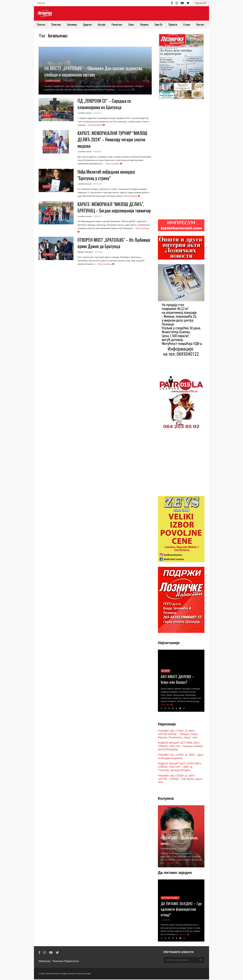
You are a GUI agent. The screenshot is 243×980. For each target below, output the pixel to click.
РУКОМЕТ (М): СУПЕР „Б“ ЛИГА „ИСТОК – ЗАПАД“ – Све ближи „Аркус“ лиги (180, 780)
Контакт (200, 25)
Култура (102, 25)
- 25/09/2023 (97, 216)
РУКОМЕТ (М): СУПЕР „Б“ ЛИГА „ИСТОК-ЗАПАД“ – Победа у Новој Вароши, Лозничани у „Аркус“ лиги (178, 735)
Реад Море (167, 705)
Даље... (185, 935)
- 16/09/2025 (67, 81)
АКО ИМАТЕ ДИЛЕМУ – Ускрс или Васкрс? (177, 680)
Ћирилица (41, 3)
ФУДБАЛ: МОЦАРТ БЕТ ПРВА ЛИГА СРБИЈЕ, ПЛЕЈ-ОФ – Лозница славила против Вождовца (180, 747)
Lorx (88, 974)
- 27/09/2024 (97, 113)
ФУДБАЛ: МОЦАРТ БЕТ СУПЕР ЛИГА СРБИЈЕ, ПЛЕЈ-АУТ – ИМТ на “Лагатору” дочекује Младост (180, 768)
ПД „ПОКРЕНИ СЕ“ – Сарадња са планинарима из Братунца (104, 104)
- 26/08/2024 (97, 184)
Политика (56, 25)
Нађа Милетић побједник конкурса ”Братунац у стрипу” (106, 175)
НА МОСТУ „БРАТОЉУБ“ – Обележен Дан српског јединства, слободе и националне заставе (94, 71)
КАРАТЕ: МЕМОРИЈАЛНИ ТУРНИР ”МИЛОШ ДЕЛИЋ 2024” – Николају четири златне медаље (112, 139)
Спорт (131, 25)
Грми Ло (158, 25)
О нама (187, 25)
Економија (72, 25)
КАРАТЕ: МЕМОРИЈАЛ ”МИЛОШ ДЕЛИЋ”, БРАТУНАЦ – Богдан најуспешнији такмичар (114, 207)
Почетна (41, 25)
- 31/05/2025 (166, 921)
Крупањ (47, 116)
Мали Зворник (50, 148)
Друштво (87, 25)
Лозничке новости (168, 849)
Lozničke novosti (53, 81)
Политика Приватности (66, 962)
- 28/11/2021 (98, 252)
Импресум (44, 962)
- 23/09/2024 (97, 152)
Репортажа (117, 25)
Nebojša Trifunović (85, 252)
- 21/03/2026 (181, 849)
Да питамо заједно (170, 898)
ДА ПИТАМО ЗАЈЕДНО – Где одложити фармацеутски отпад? (181, 910)
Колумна (144, 25)
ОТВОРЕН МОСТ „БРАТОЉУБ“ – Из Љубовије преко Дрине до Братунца (114, 243)
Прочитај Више (126, 90)
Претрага (201, 3)
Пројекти (173, 25)
